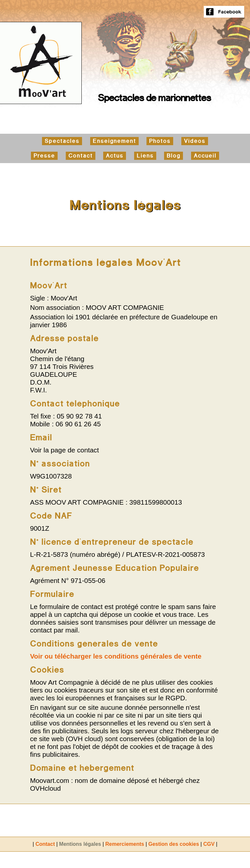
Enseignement (114, 141)
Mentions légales (80, 844)
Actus (115, 156)
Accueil (205, 156)
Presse (44, 156)
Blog (174, 156)
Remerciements (125, 844)
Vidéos (195, 141)
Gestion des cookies (174, 844)
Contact (81, 156)
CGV (209, 844)
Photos (160, 141)
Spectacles (62, 141)
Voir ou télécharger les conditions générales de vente (116, 656)
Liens (145, 156)
